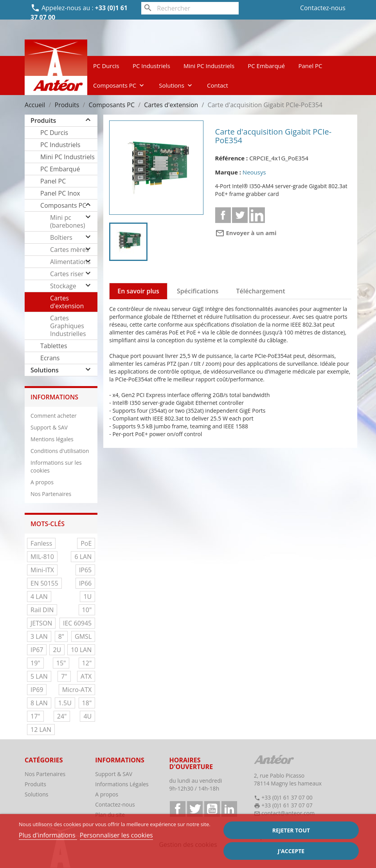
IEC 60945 (77, 623)
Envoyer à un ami (246, 233)
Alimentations (70, 262)
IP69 (37, 690)
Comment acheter (54, 416)
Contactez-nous (323, 8)
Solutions (176, 85)
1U (87, 597)
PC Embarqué (266, 66)
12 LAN (41, 730)
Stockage (63, 286)
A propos (42, 482)
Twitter (195, 809)
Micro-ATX (77, 690)
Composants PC (119, 85)
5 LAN (39, 676)
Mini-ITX (42, 570)
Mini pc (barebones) (67, 221)
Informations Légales (122, 784)
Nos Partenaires (51, 494)
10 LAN (81, 650)
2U (57, 650)
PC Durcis (106, 66)
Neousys (254, 172)
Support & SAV (49, 427)
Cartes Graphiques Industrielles (68, 326)
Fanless (41, 543)
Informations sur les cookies (56, 466)
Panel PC (310, 66)
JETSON (41, 623)
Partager (223, 215)
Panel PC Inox (60, 193)
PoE (86, 543)
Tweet (240, 215)
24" (62, 716)
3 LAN (39, 636)
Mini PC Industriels (209, 66)
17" (35, 716)
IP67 (37, 650)
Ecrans (50, 358)
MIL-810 (42, 557)
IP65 (85, 570)
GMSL (83, 636)
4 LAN (39, 597)
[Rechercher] (190, 8)
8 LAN (39, 703)
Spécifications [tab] (198, 291)
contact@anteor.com (288, 813)
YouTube (212, 809)
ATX (86, 676)
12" (87, 663)
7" (64, 676)
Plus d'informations (48, 835)
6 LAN (83, 557)
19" (35, 663)
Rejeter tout (291, 830)
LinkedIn (229, 809)
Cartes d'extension (67, 302)
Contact (218, 85)
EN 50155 (44, 583)
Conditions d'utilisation (60, 451)
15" (61, 663)
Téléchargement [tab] (261, 291)
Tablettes (54, 346)
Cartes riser (67, 274)
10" (87, 610)
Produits (43, 120)
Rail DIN (42, 610)
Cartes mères (69, 250)
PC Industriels (151, 66)
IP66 (85, 583)
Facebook (178, 809)
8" (61, 636)
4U (87, 716)
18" (87, 703)
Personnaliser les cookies (116, 835)
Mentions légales (52, 439)
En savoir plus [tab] (138, 291)
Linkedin (257, 215)
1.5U (65, 703)
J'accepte (291, 851)
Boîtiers (61, 237)
